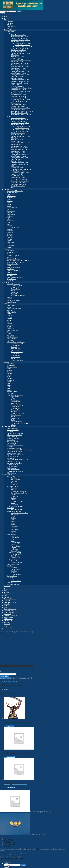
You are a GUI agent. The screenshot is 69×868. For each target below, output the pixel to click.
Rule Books (15, 568)
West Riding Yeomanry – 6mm (20, 123)
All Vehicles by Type (14, 418)
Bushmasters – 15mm (18, 86)
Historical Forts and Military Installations (20, 450)
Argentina (10, 216)
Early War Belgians (17, 510)
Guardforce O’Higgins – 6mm (20, 173)
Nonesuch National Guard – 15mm (21, 88)
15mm (9, 33)
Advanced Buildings (17, 352)
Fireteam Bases (12, 339)
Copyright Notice (9, 813)
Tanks (13, 420)
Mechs (9, 388)
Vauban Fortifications (14, 470)
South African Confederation (16, 262)
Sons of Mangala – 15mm (19, 73)
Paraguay (10, 232)
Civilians (14, 498)
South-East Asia (12, 466)
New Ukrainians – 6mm (18, 176)
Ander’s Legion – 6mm (18, 171)
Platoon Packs (12, 312)
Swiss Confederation (14, 267)
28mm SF (7, 282)
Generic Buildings (17, 563)
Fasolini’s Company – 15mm (23, 43)
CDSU (9, 320)
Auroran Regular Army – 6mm (20, 181)
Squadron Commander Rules (20, 513)
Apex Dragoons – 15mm (18, 70)
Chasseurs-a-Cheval (17, 501)
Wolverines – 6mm (17, 144)
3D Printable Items (13, 584)
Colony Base (15, 354)
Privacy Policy (4, 831)
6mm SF (6, 362)
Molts (13, 188)
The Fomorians (12, 27)
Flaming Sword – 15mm (18, 68)
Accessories (11, 246)
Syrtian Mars (11, 458)
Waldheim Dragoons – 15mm (20, 66)
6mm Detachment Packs (18, 118)
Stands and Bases (16, 581)
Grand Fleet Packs (13, 193)
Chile (9, 219)
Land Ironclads (12, 534)
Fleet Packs (11, 194)
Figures (10, 297)
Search (19, 11)
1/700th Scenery (12, 559)
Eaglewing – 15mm (17, 76)
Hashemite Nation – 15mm (19, 101)
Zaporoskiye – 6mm (17, 139)
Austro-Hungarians (17, 574)
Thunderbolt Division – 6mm (20, 148)
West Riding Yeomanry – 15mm (21, 40)
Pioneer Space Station (14, 284)
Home (6, 17)
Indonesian (11, 329)
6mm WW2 (11, 508)
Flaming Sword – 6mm (18, 151)
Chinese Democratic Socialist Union (18, 261)
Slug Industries (12, 583)
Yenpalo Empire (12, 274)
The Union (14, 478)
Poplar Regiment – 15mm (19, 105)
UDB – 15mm (15, 85)
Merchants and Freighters (15, 277)
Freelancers (15, 483)
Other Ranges (8, 475)
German (10, 257)
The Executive (15, 480)
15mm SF (7, 304)
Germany (10, 201)
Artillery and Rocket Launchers (20, 423)
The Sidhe (10, 22)
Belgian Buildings (13, 443)
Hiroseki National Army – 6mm (21, 143)
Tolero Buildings (16, 349)
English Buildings (13, 428)
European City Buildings (15, 463)
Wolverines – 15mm (17, 61)
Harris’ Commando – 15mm (19, 83)
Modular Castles (12, 461)
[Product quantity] (8, 647)
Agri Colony (15, 397)
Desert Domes (15, 355)
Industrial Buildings (13, 430)
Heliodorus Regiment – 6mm (20, 154)
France (9, 203)
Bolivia (10, 234)
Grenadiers (14, 496)
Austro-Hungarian (16, 546)
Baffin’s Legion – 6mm (18, 178)
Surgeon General (12, 576)
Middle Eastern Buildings (15, 433)
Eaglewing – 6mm (17, 159)
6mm (9, 116)
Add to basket (5, 649)
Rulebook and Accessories (15, 191)
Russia (9, 204)
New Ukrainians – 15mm (19, 95)
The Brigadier (12, 305)
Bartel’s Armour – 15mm (18, 106)
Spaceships (7, 249)
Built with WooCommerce (16, 831)
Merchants (11, 242)
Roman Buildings (13, 465)
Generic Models (16, 551)
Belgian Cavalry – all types (19, 493)
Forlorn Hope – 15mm (18, 42)
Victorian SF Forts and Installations (18, 460)
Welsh (9, 266)
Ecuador (10, 229)
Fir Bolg (10, 28)
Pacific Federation (13, 264)
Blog (5, 18)
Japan (9, 206)
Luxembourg (11, 214)
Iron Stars (10, 566)
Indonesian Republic (14, 271)
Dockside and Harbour (14, 448)
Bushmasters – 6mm (17, 168)
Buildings (14, 485)
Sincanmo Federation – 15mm (20, 80)
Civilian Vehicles (12, 337)
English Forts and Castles (15, 451)
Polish (9, 327)
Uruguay (10, 231)
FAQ (5, 810)
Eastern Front (11, 440)
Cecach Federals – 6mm (22, 128)
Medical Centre (16, 289)
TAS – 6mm (15, 138)
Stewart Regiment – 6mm (19, 121)
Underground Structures (18, 413)
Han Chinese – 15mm (18, 51)
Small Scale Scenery (10, 427)
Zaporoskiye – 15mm (17, 56)
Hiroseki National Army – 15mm (21, 60)
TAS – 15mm (15, 55)
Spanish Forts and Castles (15, 455)
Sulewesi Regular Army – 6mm (20, 136)
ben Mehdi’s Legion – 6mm (19, 179)
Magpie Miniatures (13, 564)
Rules (9, 307)
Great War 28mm (12, 486)
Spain (9, 222)
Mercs (9, 385)
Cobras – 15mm (16, 58)
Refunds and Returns (10, 815)
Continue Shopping (6, 651)
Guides (13, 503)
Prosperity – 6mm (16, 174)
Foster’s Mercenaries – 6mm (20, 164)
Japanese (10, 272)
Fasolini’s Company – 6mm (23, 126)
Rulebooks (11, 251)
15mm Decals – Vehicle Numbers (21, 115)
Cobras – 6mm (15, 141)
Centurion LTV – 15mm (18, 110)
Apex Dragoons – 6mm (18, 153)
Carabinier (14, 495)
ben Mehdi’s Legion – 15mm (20, 98)
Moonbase (14, 358)
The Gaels (10, 25)
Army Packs (11, 365)
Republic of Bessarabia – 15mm (21, 108)
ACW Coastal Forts (13, 456)
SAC (9, 322)
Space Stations (12, 279)
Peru (9, 217)
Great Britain (11, 198)
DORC (13, 398)
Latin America (12, 468)
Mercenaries (15, 481)
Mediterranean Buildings (15, 435)
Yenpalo (10, 332)
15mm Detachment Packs (19, 35)
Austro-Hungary (12, 207)
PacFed (10, 324)
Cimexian (10, 276)
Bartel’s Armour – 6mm (18, 186)
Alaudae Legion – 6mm (18, 133)
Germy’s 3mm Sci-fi (14, 476)
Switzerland (11, 221)
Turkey (10, 226)
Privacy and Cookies (10, 817)
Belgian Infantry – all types (19, 491)
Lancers (13, 500)
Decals (13, 533)
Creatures (10, 310)
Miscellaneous (12, 302)
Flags (9, 247)
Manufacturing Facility (18, 295)
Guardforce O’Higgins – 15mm (20, 91)
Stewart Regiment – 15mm (19, 38)
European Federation (14, 259)
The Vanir (10, 23)
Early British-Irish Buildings (16, 445)
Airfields (10, 446)
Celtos (6, 20)
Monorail (14, 347)
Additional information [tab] (11, 654)
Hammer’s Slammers (10, 30)
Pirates (9, 241)
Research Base (15, 357)
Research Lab (15, 287)
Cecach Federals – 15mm (22, 45)
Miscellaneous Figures (14, 309)
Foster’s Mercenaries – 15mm (20, 81)
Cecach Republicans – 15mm (23, 47)
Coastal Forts (15, 561)
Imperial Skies (8, 189)
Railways (10, 432)
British (9, 254)
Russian (13, 573)
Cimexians (11, 335)
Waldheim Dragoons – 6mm (19, 149)
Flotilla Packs (11, 196)
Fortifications (15, 350)
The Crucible (11, 32)
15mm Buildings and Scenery (16, 342)
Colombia (10, 236)
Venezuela (10, 237)
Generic (10, 244)
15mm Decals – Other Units (19, 113)
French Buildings (13, 436)
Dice (12, 579)
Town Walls (15, 403)
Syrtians (10, 239)
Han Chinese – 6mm (17, 134)
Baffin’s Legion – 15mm (18, 96)
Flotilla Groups (16, 569)
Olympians (14, 549)
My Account (7, 812)
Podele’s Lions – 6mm (21, 131)
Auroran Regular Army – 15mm (21, 100)
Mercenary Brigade (13, 330)
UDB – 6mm (15, 166)
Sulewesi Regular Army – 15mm (21, 53)
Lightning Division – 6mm (19, 146)
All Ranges (7, 592)
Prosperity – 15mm (17, 93)
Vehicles (10, 299)
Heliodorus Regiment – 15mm (20, 71)
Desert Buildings (16, 345)
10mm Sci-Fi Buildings (14, 553)
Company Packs (12, 367)
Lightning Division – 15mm (19, 63)
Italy (9, 224)
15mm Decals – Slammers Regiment (22, 111)
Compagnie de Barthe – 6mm (20, 158)
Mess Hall (14, 294)
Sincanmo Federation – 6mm (20, 163)
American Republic (13, 256)
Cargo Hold (15, 292)
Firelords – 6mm (16, 161)
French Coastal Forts (14, 453)
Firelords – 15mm (16, 78)
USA (9, 199)
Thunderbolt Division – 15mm (20, 65)
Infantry (10, 390)
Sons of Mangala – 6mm (18, 156)
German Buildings (13, 441)
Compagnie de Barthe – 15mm (20, 75)
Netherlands (11, 211)
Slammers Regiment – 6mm (19, 120)
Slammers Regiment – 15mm (20, 37)
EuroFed (10, 319)
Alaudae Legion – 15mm (18, 50)
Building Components (14, 300)
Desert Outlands (16, 415)
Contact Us (7, 586)
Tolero (9, 334)
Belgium (10, 212)
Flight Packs (15, 514)
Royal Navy (15, 571)
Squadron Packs (12, 252)
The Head (14, 290)
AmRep (10, 315)
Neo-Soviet (11, 269)
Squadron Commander (14, 511)
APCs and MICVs (16, 422)
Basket (6, 594)
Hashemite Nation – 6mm (19, 183)
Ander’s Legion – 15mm (18, 90)
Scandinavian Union (13, 227)
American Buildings (13, 438)
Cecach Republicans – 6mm (23, 129)
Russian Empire (16, 543)
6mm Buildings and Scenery (16, 395)
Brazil (9, 209)
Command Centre (16, 285)
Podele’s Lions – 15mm (22, 48)
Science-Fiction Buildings (15, 471)
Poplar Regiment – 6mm (18, 184)
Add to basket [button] (10, 699)
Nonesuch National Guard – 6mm (21, 169)
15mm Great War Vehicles (15, 506)
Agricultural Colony (17, 344)
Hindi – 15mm (15, 103)
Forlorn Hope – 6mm (17, 125)
